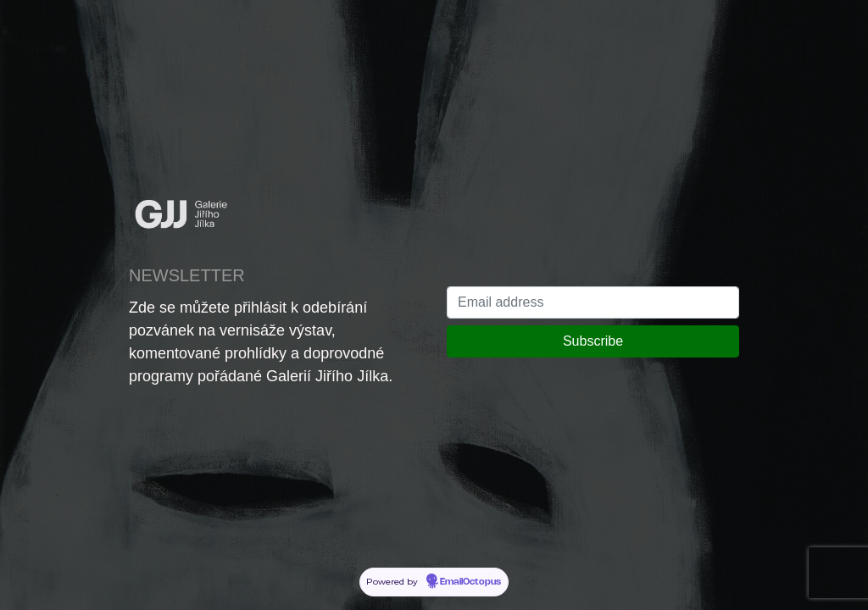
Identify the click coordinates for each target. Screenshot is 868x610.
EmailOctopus (470, 582)
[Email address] (593, 302)
